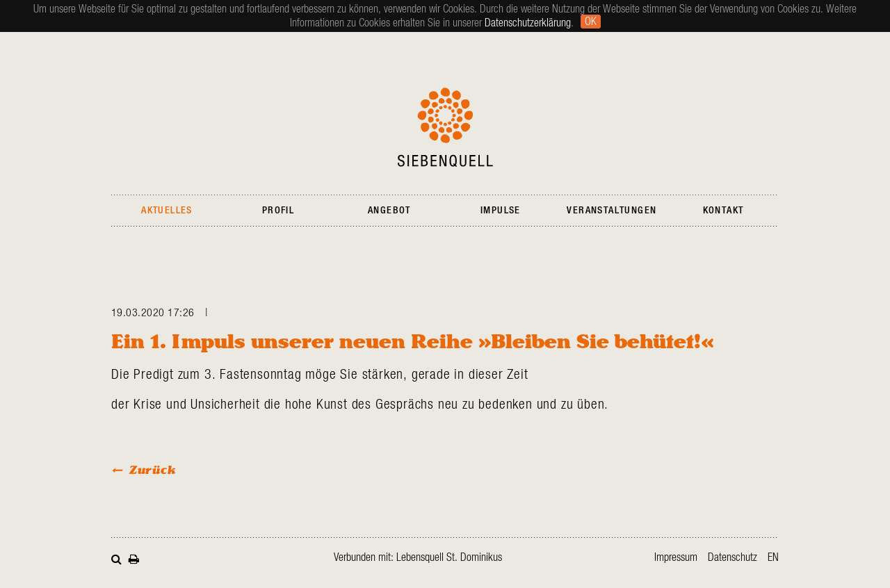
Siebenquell (445, 127)
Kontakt (723, 211)
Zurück (153, 469)
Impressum (676, 557)
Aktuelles (167, 211)
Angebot (389, 211)
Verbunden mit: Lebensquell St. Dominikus (418, 557)
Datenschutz (733, 557)
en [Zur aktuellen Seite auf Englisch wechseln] (773, 557)
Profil (278, 211)
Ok (591, 22)
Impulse (501, 211)
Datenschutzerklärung (528, 23)
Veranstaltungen (612, 211)
